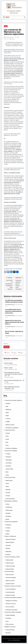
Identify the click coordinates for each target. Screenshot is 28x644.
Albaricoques (9, 510)
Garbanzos (9, 525)
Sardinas (8, 404)
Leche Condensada (11, 589)
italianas (16, 57)
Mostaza (8, 555)
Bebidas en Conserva (10, 627)
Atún (7, 407)
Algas (7, 416)
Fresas (8, 504)
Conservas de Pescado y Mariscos (14, 400)
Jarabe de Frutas (10, 584)
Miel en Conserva (10, 581)
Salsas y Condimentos (11, 536)
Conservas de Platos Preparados (13, 612)
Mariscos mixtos (10, 425)
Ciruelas (8, 493)
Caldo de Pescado (10, 566)
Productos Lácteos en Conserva (13, 586)
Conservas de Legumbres (11, 522)
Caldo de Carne (10, 563)
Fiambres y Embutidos (12, 448)
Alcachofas (9, 463)
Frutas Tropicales (10, 499)
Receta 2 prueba (9, 363)
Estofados (9, 618)
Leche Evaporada (10, 592)
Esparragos (9, 460)
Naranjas (8, 513)
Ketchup (8, 548)
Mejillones (9, 410)
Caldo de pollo (10, 560)
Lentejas (8, 528)
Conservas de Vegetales (11, 451)
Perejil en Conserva (11, 604)
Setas (7, 475)
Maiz (7, 472)
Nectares (8, 633)
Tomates (8, 454)
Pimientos (9, 457)
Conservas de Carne (10, 430)
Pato (7, 442)
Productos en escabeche (12, 428)
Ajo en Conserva (10, 607)
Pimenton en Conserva (12, 610)
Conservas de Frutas (10, 477)
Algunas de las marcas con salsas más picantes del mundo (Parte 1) (14, 322)
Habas (8, 534)
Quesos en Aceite (10, 595)
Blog (6, 26)
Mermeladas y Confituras (11, 501)
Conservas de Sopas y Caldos (12, 557)
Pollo (7, 436)
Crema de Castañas (11, 578)
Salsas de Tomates (11, 539)
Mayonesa (9, 552)
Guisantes (8, 466)
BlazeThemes (16, 640)
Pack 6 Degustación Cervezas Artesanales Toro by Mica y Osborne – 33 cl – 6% (14, 374)
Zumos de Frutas (10, 630)
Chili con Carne (10, 624)
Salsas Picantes (10, 542)
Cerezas (8, 496)
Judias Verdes (10, 469)
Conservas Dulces (9, 571)
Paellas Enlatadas (10, 615)
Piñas (7, 487)
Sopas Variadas (10, 569)
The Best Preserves (10, 37)
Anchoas (8, 419)
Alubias (8, 531)
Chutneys (8, 545)
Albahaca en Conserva (12, 601)
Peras (7, 484)
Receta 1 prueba (9, 368)
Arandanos (9, 516)
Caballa (8, 422)
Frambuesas (9, 507)
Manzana (8, 490)
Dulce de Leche (10, 575)
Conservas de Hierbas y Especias (13, 598)
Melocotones (9, 481)
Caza (7, 445)
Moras (8, 519)
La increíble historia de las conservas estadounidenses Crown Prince (13, 311)
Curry (7, 621)
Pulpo (7, 413)
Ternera (8, 433)
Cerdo (7, 439)
